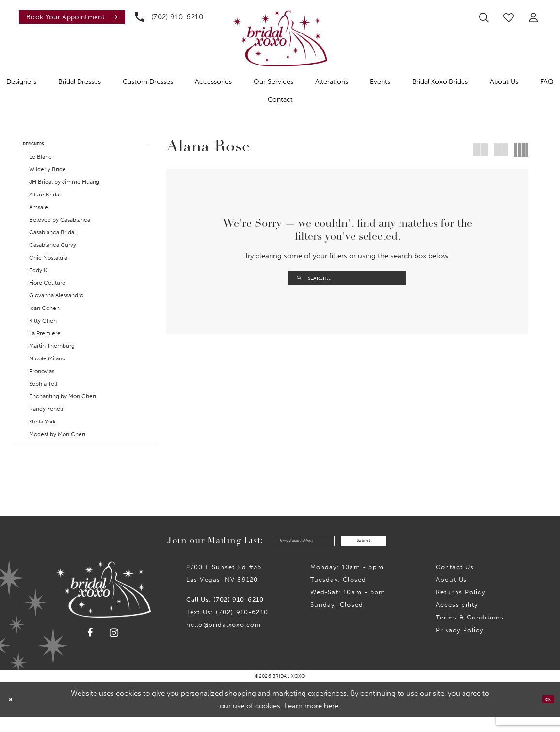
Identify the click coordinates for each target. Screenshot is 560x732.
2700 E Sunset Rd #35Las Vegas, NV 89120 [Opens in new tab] (224, 588)
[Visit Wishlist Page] (509, 17)
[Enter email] (287, 554)
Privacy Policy (460, 645)
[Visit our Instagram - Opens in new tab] (114, 648)
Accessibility (457, 620)
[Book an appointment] (72, 17)
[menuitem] (70, 17)
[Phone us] (169, 17)
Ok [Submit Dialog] (544, 715)
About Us (452, 594)
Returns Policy (461, 607)
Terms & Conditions (470, 632)
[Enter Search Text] (347, 278)
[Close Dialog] (14, 714)
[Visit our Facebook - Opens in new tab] (91, 648)
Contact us (455, 582)
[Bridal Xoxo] (280, 38)
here (331, 721)
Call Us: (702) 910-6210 (225, 614)
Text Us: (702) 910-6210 (227, 627)
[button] (533, 17)
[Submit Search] (299, 278)
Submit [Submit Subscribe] (382, 553)
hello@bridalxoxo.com (224, 640)
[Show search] (484, 17)
